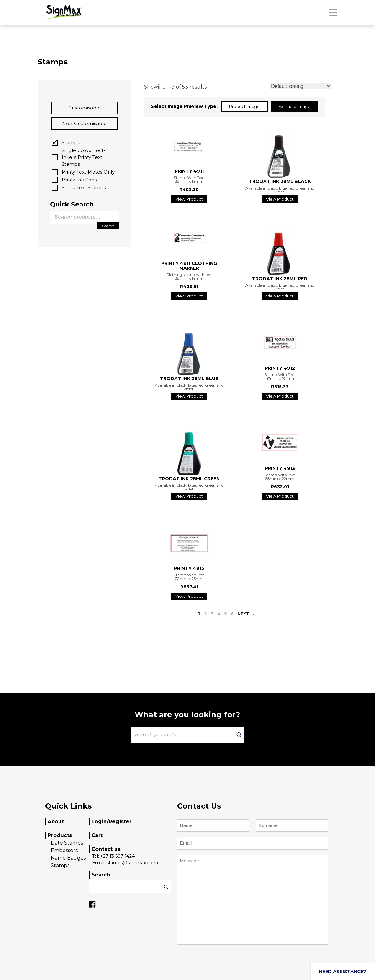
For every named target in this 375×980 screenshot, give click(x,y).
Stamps (71, 142)
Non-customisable (84, 123)
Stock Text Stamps (84, 188)
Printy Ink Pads (79, 180)
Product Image (244, 106)
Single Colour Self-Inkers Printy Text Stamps (83, 157)
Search (108, 226)
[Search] (239, 735)
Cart (97, 835)
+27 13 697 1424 (117, 856)
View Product (189, 199)
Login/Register (111, 822)
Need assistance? (343, 971)
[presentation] (225, 964)
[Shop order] (301, 86)
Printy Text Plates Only (88, 172)
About (56, 822)
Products (60, 835)
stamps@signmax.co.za (132, 863)
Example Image (295, 106)
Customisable (85, 108)
